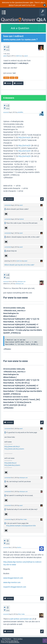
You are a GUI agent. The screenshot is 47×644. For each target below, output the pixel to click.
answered (6, 112)
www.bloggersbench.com (13, 578)
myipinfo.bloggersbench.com (15, 587)
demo (11, 5)
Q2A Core (19, 56)
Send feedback (7, 639)
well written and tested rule (21, 619)
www (12, 78)
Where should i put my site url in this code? (19, 265)
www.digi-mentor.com (12, 582)
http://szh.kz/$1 (25, 137)
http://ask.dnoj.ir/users (12, 465)
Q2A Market (15, 641)
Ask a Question (20, 28)
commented (8, 205)
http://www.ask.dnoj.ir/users (14, 449)
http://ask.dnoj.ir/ (10, 463)
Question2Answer (14, 642)
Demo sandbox (18, 639)
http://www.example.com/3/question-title (21, 526)
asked (5, 56)
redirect (6, 78)
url (17, 78)
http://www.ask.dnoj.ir (12, 446)
